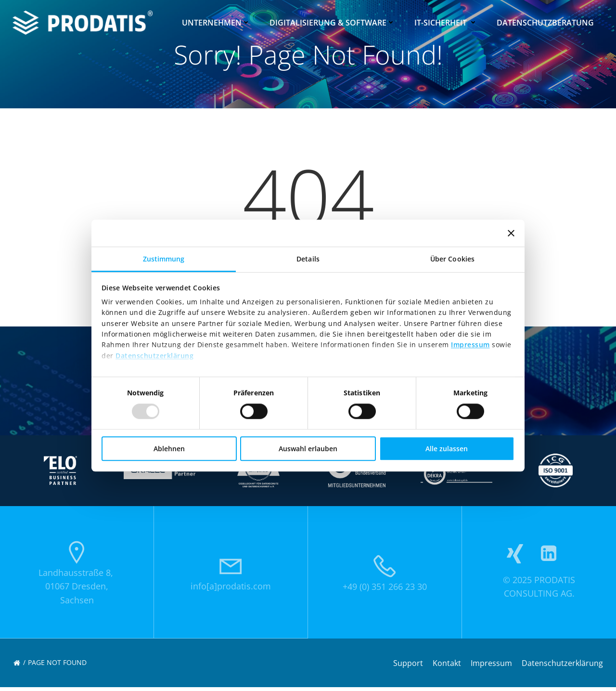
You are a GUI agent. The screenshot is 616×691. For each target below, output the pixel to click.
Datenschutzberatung (546, 22)
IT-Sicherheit (447, 22)
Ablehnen (169, 449)
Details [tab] (308, 259)
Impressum (470, 345)
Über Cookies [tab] (452, 259)
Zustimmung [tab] (164, 259)
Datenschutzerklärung (154, 356)
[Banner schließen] (511, 233)
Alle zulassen (447, 449)
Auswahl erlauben (308, 449)
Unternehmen (217, 22)
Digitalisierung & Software (333, 22)
